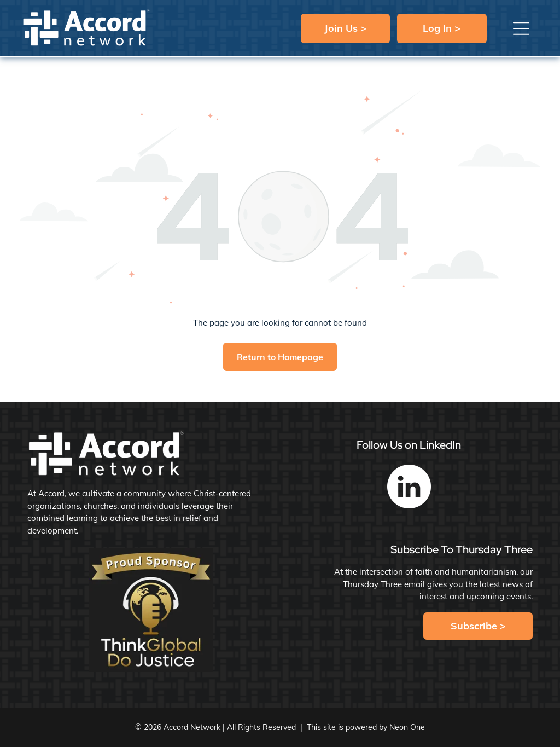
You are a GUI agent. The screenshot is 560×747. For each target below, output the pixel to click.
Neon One (407, 727)
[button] (521, 28)
